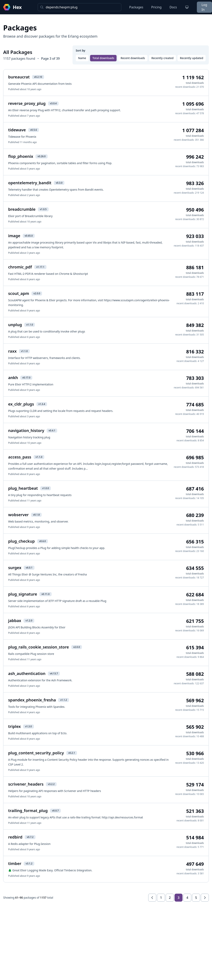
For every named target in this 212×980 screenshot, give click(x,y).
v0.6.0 (43, 541)
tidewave (17, 130)
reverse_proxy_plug (27, 103)
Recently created (162, 58)
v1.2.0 (29, 621)
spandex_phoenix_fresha (32, 700)
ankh (13, 378)
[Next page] (205, 898)
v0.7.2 (30, 837)
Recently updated (192, 58)
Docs (173, 7)
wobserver (18, 515)
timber (15, 863)
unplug (15, 325)
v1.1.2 (63, 700)
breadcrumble (22, 209)
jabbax (15, 621)
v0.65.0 (29, 236)
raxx (12, 351)
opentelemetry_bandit (30, 183)
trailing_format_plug (28, 811)
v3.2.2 (51, 784)
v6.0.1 (29, 568)
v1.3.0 (28, 726)
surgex (15, 568)
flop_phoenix (21, 156)
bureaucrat (19, 77)
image (14, 236)
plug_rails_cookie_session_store (39, 647)
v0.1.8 (36, 515)
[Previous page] (152, 898)
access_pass (20, 457)
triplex (14, 726)
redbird (15, 837)
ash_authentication (27, 673)
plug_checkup (22, 541)
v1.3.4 (42, 404)
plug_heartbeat (23, 488)
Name (82, 58)
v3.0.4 (53, 103)
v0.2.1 (72, 753)
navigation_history (26, 431)
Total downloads (103, 58)
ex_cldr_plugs (21, 404)
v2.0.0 (37, 293)
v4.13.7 (54, 673)
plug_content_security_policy (36, 753)
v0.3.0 (59, 183)
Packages (136, 7)
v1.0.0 (46, 488)
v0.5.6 (34, 130)
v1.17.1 (40, 267)
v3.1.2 (29, 863)
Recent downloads (133, 58)
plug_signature (23, 594)
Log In (204, 7)
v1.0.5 (43, 209)
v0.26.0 (41, 156)
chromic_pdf (20, 267)
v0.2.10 (38, 77)
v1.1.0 (30, 325)
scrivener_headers (26, 784)
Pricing (156, 7)
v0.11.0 (45, 594)
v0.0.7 (55, 811)
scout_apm (19, 293)
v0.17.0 (26, 378)
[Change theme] (187, 7)
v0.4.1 (52, 431)
